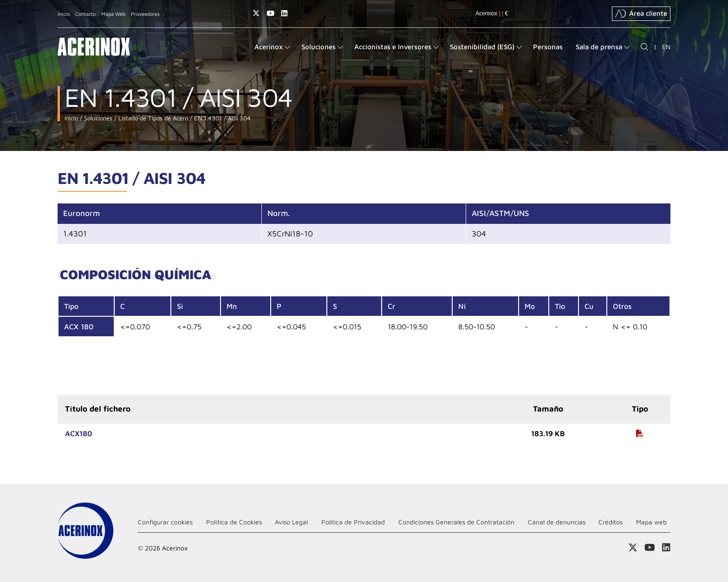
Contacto (85, 14)
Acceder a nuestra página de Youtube (270, 13)
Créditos (611, 522)
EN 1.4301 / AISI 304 (221, 118)
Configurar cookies (165, 522)
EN (666, 47)
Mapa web (651, 522)
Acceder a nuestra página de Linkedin (284, 13)
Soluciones (97, 118)
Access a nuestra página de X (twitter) (256, 13)
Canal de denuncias (557, 522)
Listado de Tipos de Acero (152, 118)
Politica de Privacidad (353, 522)
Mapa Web (113, 14)
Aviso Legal (291, 522)
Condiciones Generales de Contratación (456, 522)
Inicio (64, 14)
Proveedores (145, 14)
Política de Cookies (234, 522)
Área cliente (641, 13)
